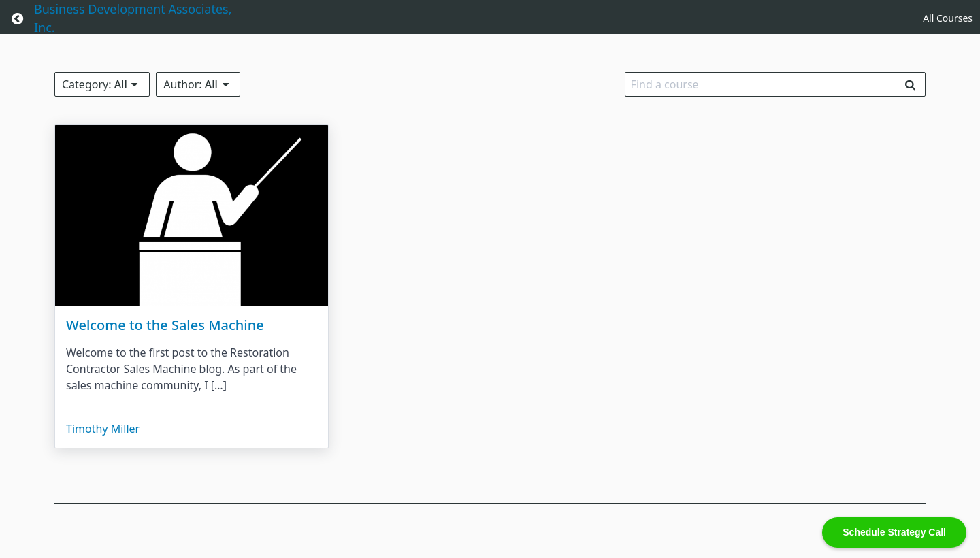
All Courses (948, 18)
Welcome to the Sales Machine (165, 325)
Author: (198, 84)
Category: (102, 84)
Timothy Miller (103, 429)
